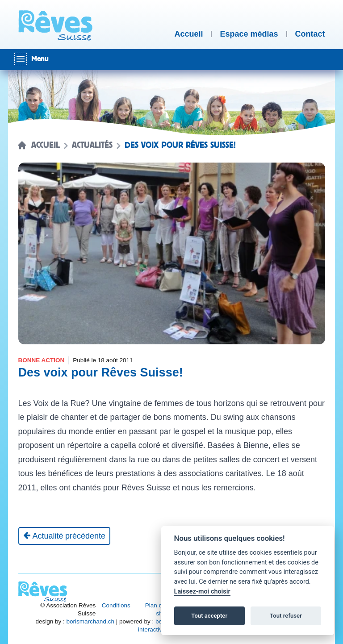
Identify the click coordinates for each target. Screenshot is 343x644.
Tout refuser (286, 616)
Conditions (116, 605)
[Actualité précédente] (65, 536)
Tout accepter (209, 616)
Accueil (46, 145)
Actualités (92, 145)
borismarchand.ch (90, 621)
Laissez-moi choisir (202, 592)
